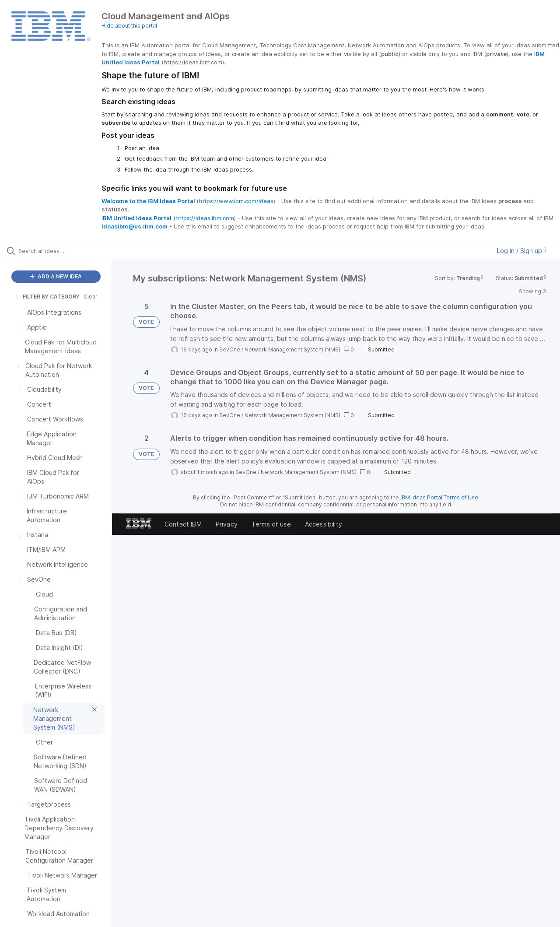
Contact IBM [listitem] (183, 524)
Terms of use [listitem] (271, 524)
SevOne (230, 349)
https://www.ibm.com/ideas (236, 201)
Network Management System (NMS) (292, 349)
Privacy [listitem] (227, 524)
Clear (91, 297)
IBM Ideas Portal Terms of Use (439, 497)
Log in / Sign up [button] (521, 251)
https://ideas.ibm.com (205, 218)
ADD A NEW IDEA (56, 276)
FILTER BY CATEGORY (47, 297)
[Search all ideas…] (67, 251)
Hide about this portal (129, 26)
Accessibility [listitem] (324, 524)
